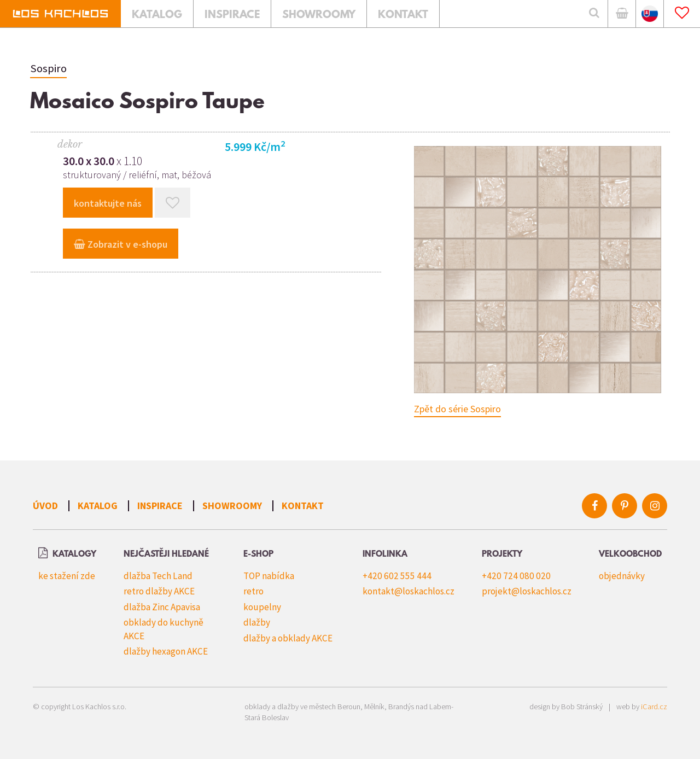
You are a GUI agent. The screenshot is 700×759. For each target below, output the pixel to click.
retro (253, 591)
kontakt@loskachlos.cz (409, 591)
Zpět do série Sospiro (457, 409)
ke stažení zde (67, 576)
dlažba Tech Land (158, 576)
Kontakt (303, 506)
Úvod (45, 506)
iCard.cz (654, 707)
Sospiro (48, 68)
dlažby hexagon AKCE (166, 651)
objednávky (622, 576)
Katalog (98, 506)
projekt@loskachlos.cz (527, 591)
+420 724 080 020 (516, 576)
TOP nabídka (269, 576)
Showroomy (232, 506)
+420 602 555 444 (397, 576)
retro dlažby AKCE (159, 591)
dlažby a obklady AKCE (288, 638)
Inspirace (160, 506)
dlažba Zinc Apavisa (162, 607)
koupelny (262, 607)
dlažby (257, 622)
